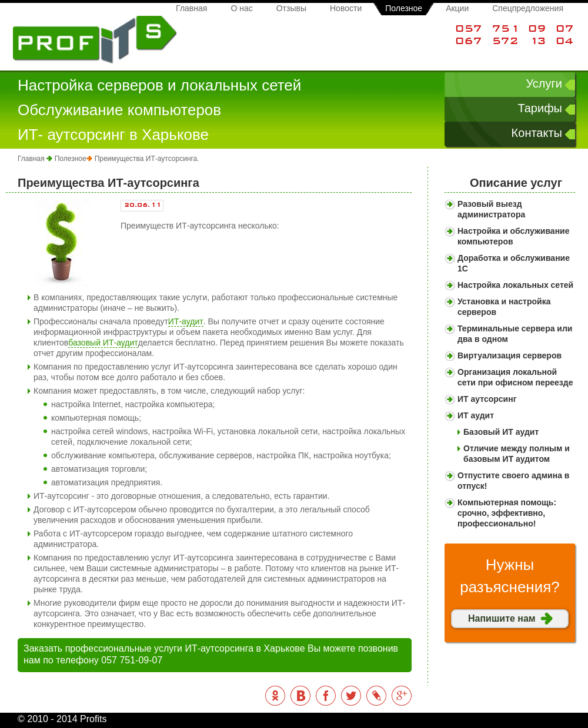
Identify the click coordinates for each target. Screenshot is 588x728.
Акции (457, 8)
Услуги (544, 83)
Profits (95, 40)
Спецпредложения (528, 8)
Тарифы (540, 108)
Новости (346, 8)
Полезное (404, 8)
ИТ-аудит (186, 321)
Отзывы (291, 8)
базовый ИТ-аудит (103, 343)
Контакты (537, 133)
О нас (241, 8)
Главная (191, 8)
